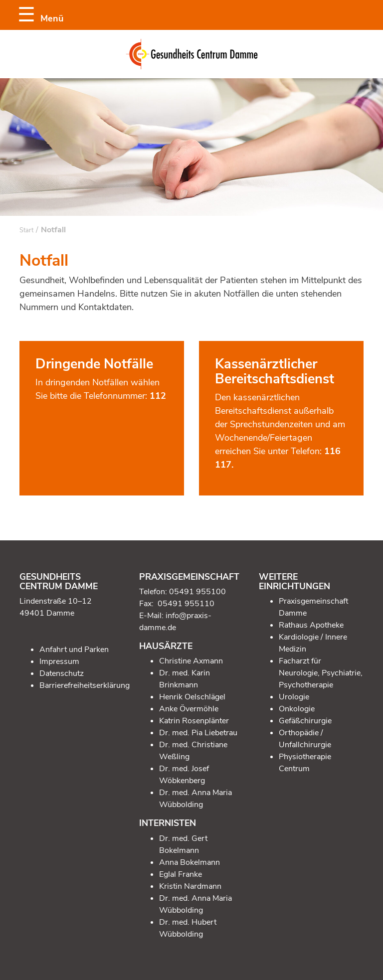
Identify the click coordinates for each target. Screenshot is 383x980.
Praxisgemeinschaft (189, 577)
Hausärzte (166, 646)
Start (26, 230)
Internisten (168, 823)
